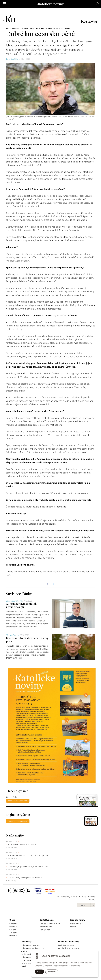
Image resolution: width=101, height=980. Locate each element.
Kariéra (13, 930)
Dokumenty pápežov (30, 945)
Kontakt (13, 924)
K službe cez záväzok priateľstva (23, 845)
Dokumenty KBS (28, 957)
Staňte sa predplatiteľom (18, 801)
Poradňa (52, 28)
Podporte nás (46, 927)
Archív (84, 905)
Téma (8, 28)
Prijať (39, 972)
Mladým (60, 28)
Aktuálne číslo (76, 924)
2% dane (13, 933)
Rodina (44, 28)
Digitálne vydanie (66, 945)
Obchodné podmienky (69, 948)
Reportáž (15, 28)
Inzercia (13, 927)
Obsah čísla (12, 797)
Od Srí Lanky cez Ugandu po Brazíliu (25, 878)
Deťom (67, 28)
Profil (32, 28)
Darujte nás (45, 930)
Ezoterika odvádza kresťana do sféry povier (28, 856)
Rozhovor (24, 28)
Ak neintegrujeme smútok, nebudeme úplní (28, 867)
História (13, 936)
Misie (38, 28)
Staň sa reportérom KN (50, 924)
